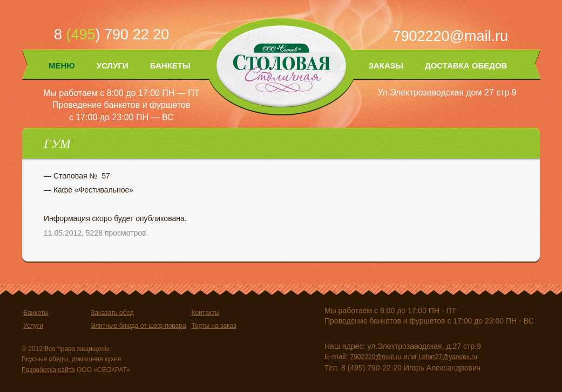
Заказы (386, 66)
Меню (62, 66)
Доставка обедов (466, 66)
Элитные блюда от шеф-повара (138, 326)
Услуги (113, 66)
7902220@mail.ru (450, 36)
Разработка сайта (48, 370)
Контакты (205, 313)
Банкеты (170, 66)
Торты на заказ (214, 326)
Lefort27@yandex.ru (448, 357)
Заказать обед (112, 313)
